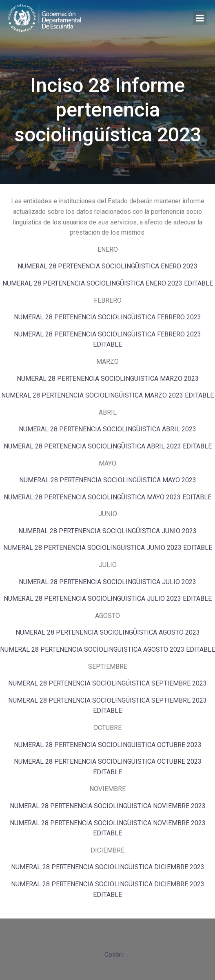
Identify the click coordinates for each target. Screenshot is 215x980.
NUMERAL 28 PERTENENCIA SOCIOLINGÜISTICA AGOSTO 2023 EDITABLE (107, 649)
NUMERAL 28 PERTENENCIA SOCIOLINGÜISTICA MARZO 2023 (108, 379)
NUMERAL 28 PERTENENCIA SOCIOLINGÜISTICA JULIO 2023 (107, 582)
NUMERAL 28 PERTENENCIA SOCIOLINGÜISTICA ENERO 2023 (107, 266)
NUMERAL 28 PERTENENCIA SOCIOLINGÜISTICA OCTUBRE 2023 (108, 745)
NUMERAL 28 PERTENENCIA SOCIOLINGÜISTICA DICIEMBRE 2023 (108, 867)
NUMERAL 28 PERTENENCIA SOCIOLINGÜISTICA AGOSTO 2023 (108, 632)
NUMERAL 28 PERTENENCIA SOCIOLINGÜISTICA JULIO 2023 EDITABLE (108, 599)
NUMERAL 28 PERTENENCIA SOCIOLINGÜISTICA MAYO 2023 (108, 480)
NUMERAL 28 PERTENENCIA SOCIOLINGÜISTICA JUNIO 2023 (107, 531)
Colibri (114, 955)
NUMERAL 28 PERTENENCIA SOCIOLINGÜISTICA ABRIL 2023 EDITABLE (108, 446)
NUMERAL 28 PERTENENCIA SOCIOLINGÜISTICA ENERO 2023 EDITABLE (108, 283)
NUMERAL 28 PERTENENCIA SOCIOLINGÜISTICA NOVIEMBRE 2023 (108, 806)
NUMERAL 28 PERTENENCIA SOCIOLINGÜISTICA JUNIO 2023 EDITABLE (108, 548)
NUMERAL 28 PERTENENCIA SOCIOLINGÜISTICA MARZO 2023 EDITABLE (107, 395)
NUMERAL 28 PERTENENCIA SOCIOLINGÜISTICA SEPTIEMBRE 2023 (107, 683)
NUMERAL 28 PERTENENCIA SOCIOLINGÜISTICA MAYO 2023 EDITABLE (107, 497)
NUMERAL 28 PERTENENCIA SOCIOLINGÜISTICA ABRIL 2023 (107, 429)
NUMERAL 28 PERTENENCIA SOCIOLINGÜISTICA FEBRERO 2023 (107, 317)
